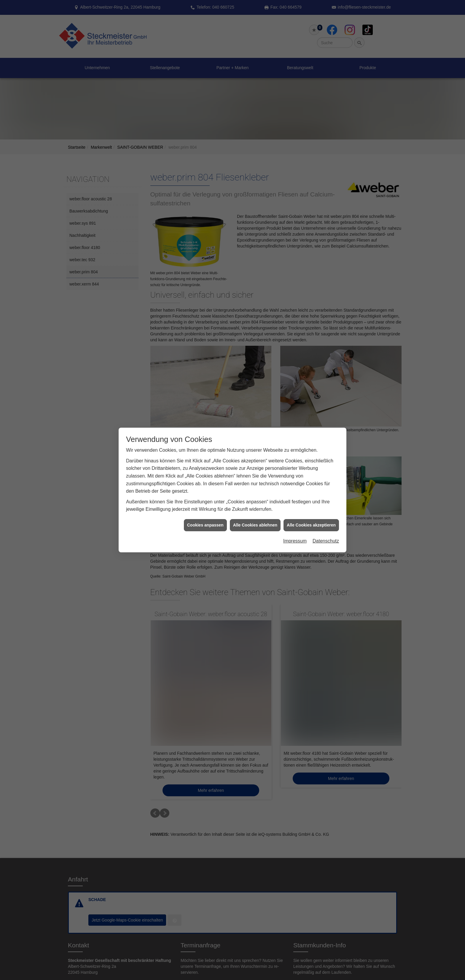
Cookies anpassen (205, 525)
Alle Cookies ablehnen (255, 525)
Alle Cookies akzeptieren (311, 525)
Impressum (295, 541)
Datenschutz (326, 541)
